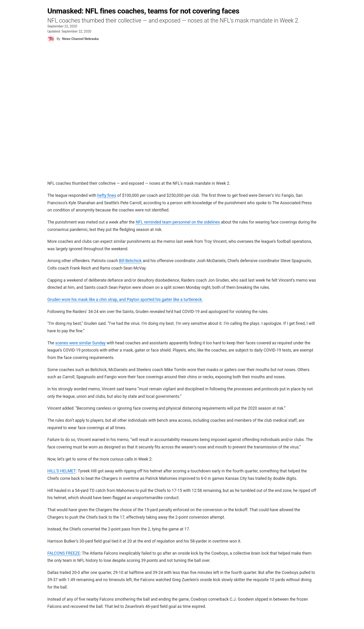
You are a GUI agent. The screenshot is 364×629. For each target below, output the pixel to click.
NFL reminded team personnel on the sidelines (178, 222)
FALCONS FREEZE (64, 553)
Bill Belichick (130, 261)
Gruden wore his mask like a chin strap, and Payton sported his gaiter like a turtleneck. (125, 300)
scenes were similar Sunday (80, 343)
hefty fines (107, 195)
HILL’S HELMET (62, 471)
